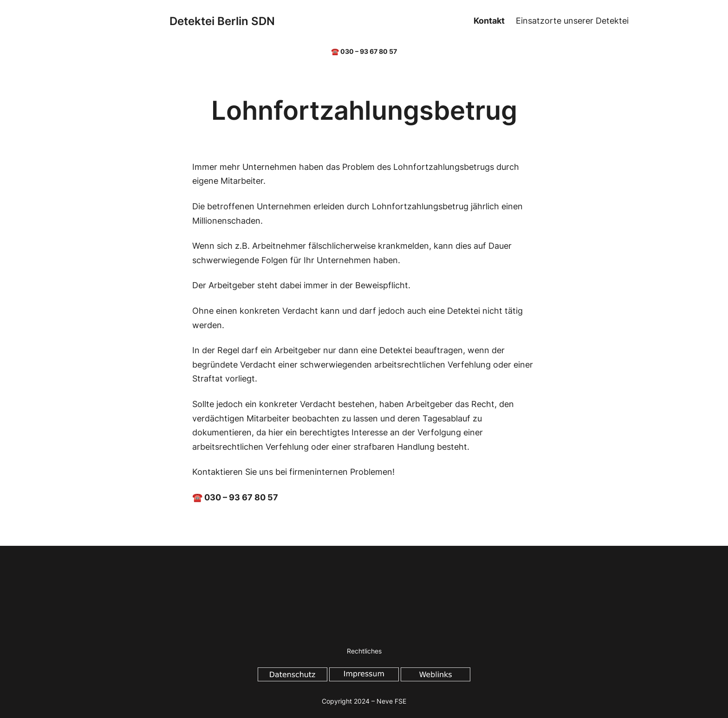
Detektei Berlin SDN (222, 21)
